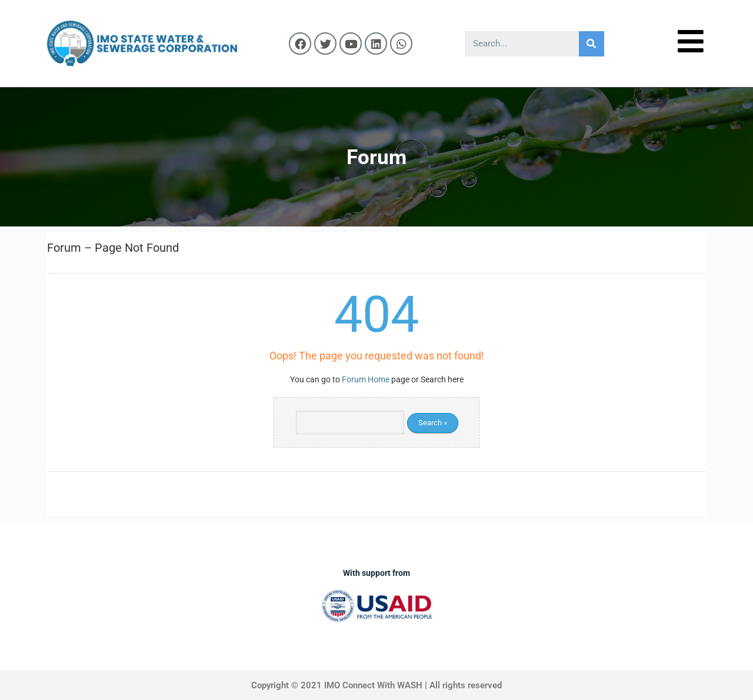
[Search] (592, 44)
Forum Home (366, 379)
